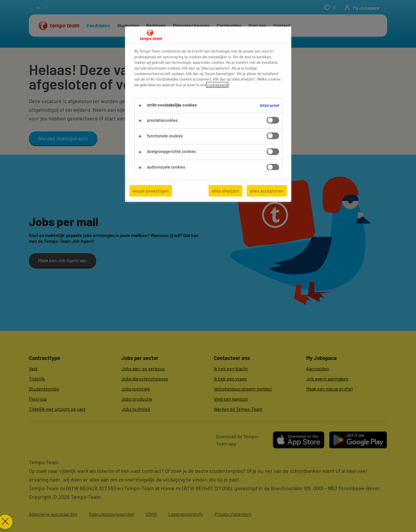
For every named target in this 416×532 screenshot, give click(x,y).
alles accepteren (267, 191)
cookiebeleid (217, 85)
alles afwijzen (225, 191)
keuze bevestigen (151, 191)
